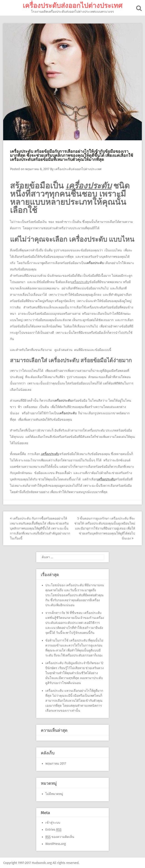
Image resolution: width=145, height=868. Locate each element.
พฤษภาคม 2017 (56, 763)
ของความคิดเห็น (60, 837)
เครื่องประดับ (50, 454)
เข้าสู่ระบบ (53, 822)
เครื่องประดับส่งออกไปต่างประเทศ (72, 6)
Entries (53, 830)
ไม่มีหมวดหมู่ (54, 794)
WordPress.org (56, 844)
